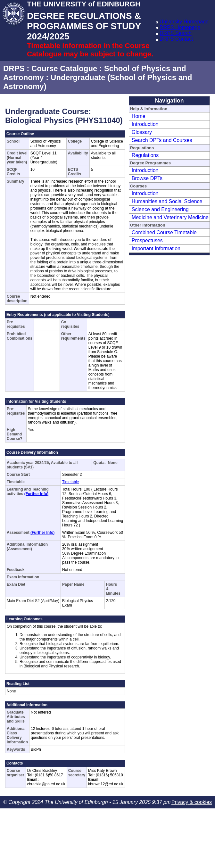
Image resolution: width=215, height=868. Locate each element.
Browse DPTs (147, 178)
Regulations (145, 155)
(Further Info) (36, 494)
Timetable (70, 482)
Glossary (142, 132)
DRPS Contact (176, 39)
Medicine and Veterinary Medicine (170, 217)
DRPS (14, 68)
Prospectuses (147, 240)
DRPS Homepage (180, 27)
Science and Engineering (160, 209)
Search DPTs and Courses (162, 140)
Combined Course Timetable (164, 232)
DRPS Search (176, 33)
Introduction (145, 124)
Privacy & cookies (192, 802)
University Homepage (184, 22)
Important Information (156, 248)
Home (139, 116)
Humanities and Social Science (167, 201)
